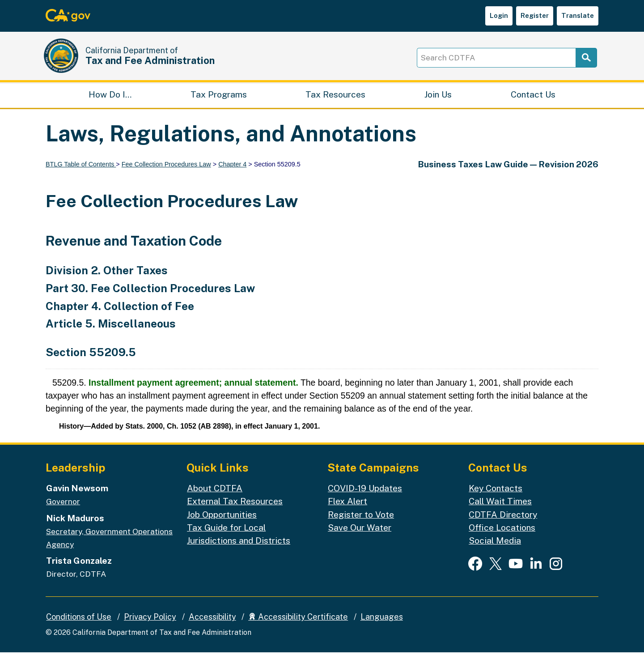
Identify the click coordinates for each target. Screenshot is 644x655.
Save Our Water (360, 530)
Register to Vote (361, 517)
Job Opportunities (222, 517)
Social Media (495, 543)
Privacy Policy (150, 620)
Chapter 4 (232, 167)
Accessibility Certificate (298, 620)
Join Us (438, 97)
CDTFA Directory (503, 517)
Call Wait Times (500, 504)
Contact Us (533, 97)
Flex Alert (347, 504)
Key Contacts (496, 491)
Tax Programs (219, 97)
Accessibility (212, 620)
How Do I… (110, 97)
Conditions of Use (79, 620)
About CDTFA (215, 491)
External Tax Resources (235, 504)
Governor (63, 504)
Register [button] (535, 15)
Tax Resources (335, 97)
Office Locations (502, 530)
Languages (382, 620)
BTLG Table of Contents (81, 167)
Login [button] (499, 15)
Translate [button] (578, 15)
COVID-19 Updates (365, 491)
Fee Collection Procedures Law (166, 167)
